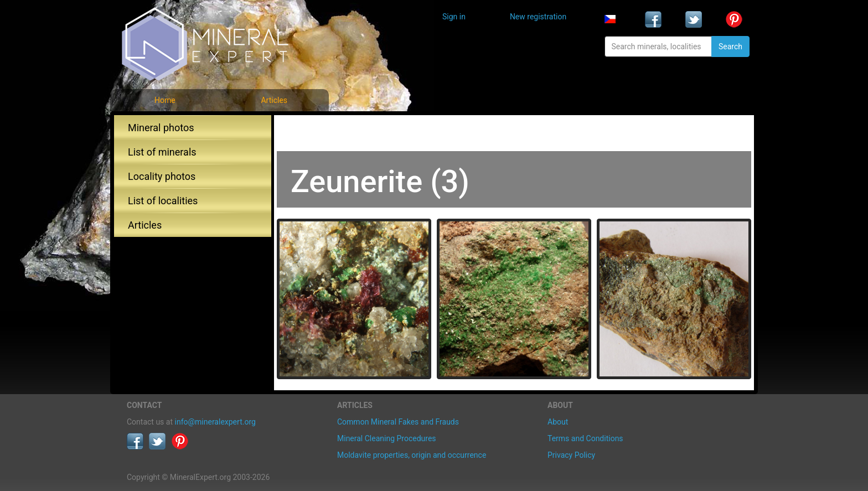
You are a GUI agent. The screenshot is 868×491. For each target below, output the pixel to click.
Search (730, 46)
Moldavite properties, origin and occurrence (412, 455)
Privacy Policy (571, 455)
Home (165, 100)
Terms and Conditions (585, 438)
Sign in (454, 17)
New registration (538, 17)
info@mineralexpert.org (215, 422)
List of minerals (162, 152)
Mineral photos (161, 128)
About (558, 422)
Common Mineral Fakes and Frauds (398, 422)
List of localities (163, 201)
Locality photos (162, 176)
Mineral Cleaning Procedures (387, 438)
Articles (274, 100)
